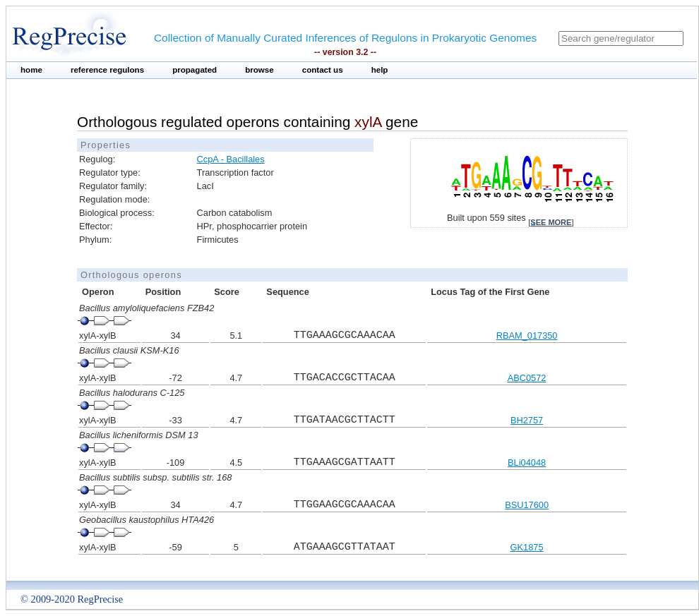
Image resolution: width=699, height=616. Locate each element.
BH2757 (527, 420)
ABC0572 (527, 378)
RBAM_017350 (527, 336)
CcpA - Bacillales (231, 159)
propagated (195, 70)
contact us (323, 70)
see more (551, 222)
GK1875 (527, 547)
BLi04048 (527, 463)
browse (259, 70)
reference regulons (107, 70)
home (31, 70)
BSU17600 (527, 505)
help (380, 70)
